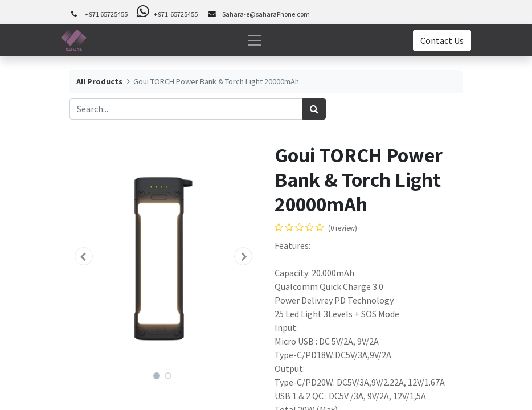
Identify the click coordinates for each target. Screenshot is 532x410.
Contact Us (442, 40)
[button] (84, 256)
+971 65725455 (106, 14)
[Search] (314, 109)
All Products (99, 81)
